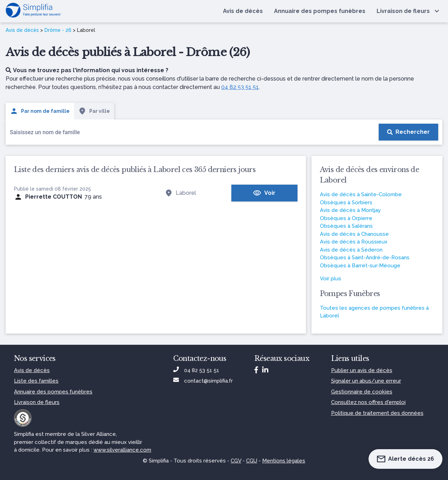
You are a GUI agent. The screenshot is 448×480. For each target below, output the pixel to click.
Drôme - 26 (58, 30)
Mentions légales (284, 461)
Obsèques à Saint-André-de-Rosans (365, 258)
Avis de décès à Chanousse (354, 234)
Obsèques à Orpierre (346, 218)
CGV (236, 461)
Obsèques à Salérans (346, 226)
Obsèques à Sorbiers (346, 203)
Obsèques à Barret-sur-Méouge (360, 266)
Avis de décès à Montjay (350, 210)
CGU (252, 461)
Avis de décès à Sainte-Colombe (361, 194)
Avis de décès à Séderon (351, 250)
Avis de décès (22, 30)
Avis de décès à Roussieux (354, 242)
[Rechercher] (408, 132)
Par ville (94, 111)
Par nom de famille (40, 111)
